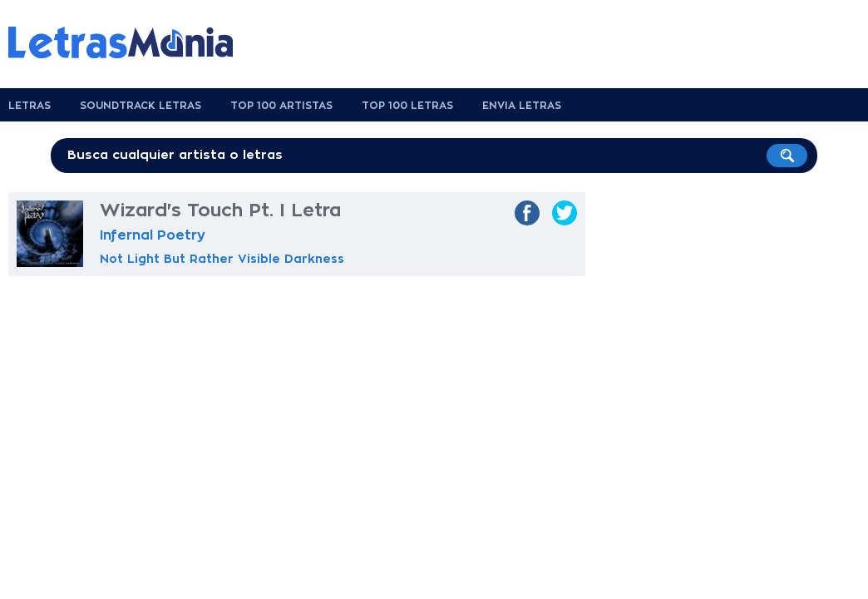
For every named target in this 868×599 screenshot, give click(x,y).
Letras (30, 106)
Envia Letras (522, 106)
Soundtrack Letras (141, 106)
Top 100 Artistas (281, 106)
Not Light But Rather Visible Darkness (222, 259)
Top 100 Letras (407, 106)
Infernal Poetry (153, 235)
